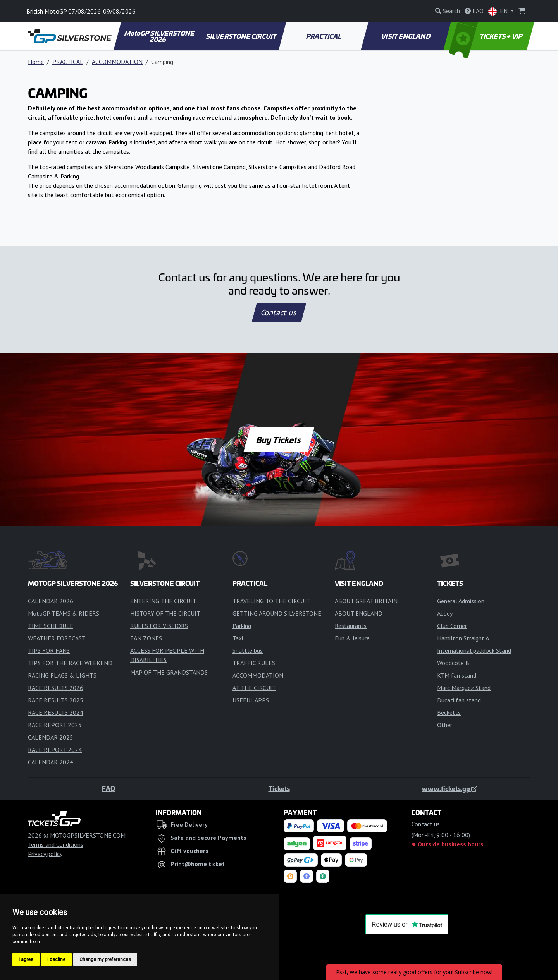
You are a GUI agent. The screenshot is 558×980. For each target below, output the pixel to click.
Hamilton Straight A (463, 638)
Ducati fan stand (459, 700)
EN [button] (499, 11)
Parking (242, 626)
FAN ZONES (146, 638)
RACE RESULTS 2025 (56, 700)
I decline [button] (56, 959)
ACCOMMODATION (117, 62)
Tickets (279, 788)
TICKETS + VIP (487, 36)
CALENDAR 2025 (51, 737)
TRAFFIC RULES (254, 663)
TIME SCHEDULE (51, 626)
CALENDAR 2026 (51, 601)
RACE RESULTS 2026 (56, 688)
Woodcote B (453, 663)
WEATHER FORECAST (57, 638)
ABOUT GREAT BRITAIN (366, 601)
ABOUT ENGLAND (359, 613)
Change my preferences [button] (105, 959)
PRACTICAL (324, 36)
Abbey (445, 613)
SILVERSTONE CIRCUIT (242, 36)
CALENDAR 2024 (51, 762)
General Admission (461, 601)
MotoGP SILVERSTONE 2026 (160, 36)
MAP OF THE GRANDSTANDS (169, 672)
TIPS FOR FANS (49, 650)
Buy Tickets (279, 439)
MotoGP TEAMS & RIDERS (64, 613)
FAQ (108, 788)
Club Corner (452, 626)
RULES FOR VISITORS (159, 626)
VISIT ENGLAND (406, 36)
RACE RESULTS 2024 (56, 712)
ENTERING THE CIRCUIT (163, 601)
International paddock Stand (474, 650)
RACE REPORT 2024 (55, 750)
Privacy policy (45, 854)
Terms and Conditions (56, 844)
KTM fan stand (457, 675)
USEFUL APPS (251, 700)
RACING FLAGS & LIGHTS (62, 675)
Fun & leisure (352, 638)
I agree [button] (26, 959)
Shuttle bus (248, 650)
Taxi (238, 638)
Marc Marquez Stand (464, 688)
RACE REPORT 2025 (55, 725)
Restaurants (351, 626)
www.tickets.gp (450, 788)
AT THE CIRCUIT (254, 688)
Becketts (449, 712)
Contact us (279, 312)
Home (36, 62)
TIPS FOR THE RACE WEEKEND (70, 663)
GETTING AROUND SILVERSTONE (277, 613)
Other (445, 725)
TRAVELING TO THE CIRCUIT (271, 601)
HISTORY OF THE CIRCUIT (165, 613)
